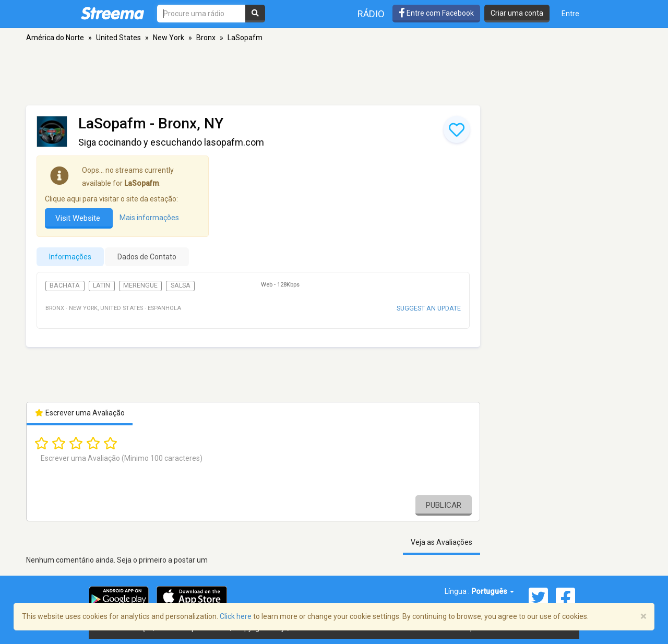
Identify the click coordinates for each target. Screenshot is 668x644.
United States (118, 38)
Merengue (140, 285)
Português (493, 591)
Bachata (65, 285)
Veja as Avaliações (442, 542)
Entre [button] (570, 14)
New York (169, 38)
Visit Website (79, 218)
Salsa (181, 285)
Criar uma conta (517, 13)
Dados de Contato (147, 257)
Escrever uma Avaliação (80, 413)
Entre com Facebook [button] (436, 13)
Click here (236, 616)
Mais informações (149, 218)
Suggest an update (429, 308)
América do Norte (55, 38)
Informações (70, 257)
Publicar (444, 505)
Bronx (206, 38)
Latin (102, 285)
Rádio (371, 14)
